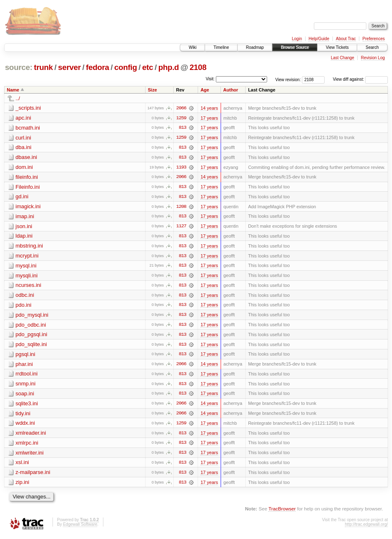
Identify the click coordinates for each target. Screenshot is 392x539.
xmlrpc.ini (27, 446)
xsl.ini (23, 466)
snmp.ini (26, 386)
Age (205, 90)
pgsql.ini (26, 356)
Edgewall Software (80, 528)
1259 (181, 118)
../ (18, 98)
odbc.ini (25, 297)
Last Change (343, 58)
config (125, 67)
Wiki (192, 47)
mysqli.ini (27, 277)
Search (372, 47)
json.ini (24, 227)
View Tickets (337, 47)
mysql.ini (26, 267)
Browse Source (295, 47)
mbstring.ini (29, 247)
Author (231, 90)
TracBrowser (282, 512)
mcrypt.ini (27, 257)
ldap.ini (24, 237)
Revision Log (373, 58)
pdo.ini (24, 307)
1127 (181, 227)
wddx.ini (25, 426)
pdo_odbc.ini (31, 326)
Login (297, 39)
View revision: (288, 79)
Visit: (210, 79)
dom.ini (24, 167)
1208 (181, 207)
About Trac (346, 39)
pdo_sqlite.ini (31, 346)
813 (182, 128)
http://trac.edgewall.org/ (366, 528)
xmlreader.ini (31, 436)
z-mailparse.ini (33, 475)
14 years (209, 108)
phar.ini (24, 366)
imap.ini (25, 217)
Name (13, 90)
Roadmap (255, 47)
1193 (181, 168)
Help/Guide (319, 39)
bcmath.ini (28, 128)
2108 (198, 67)
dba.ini (24, 148)
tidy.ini (23, 416)
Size (153, 90)
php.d (169, 67)
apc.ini (24, 118)
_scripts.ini (28, 108)
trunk (43, 67)
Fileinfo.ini (28, 187)
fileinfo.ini (27, 177)
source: (19, 67)
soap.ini (25, 396)
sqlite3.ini (27, 406)
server (69, 67)
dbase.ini (26, 158)
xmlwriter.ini (30, 456)
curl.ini (24, 138)
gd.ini (22, 197)
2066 (181, 108)
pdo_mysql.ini (32, 316)
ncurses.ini (29, 287)
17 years (209, 118)
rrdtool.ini (27, 376)
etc (148, 67)
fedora (98, 67)
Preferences (374, 39)
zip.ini (23, 485)
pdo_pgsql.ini (32, 336)
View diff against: (360, 79)
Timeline (221, 47)
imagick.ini (28, 207)
